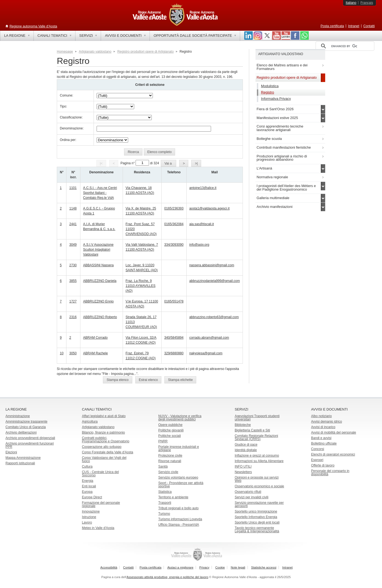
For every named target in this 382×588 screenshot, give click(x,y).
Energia (87, 481)
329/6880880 (174, 353)
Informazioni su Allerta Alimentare (259, 461)
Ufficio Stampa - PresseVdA (179, 525)
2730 (73, 265)
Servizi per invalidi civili (252, 497)
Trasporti (165, 503)
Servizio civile (168, 472)
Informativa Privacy (276, 99)
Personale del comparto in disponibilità (330, 473)
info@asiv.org (199, 245)
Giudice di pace (246, 445)
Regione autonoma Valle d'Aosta (33, 26)
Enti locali (89, 486)
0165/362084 (174, 224)
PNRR (163, 441)
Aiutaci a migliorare (180, 567)
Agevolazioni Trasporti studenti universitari (257, 418)
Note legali (238, 567)
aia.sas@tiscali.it (202, 224)
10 (62, 353)
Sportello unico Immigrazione (256, 511)
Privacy (204, 567)
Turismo (164, 514)
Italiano (351, 3)
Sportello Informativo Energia (256, 517)
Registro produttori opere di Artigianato (145, 52)
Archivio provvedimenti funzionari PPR (30, 445)
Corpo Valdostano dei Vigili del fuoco (104, 459)
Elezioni (11, 452)
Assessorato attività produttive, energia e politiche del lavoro (167, 577)
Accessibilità (109, 567)
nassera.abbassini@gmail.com (212, 265)
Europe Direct (92, 497)
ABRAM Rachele (95, 353)
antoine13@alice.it (203, 188)
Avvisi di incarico (323, 427)
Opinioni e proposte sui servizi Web (257, 479)
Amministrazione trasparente (26, 422)
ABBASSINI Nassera (98, 265)
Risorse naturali (170, 461)
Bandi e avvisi (321, 438)
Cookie (220, 567)
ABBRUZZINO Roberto (100, 317)
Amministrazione (18, 416)
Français (367, 3)
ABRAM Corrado (95, 338)
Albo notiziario (321, 416)
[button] (133, 152)
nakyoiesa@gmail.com (206, 353)
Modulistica (270, 86)
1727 (73, 301)
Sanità (163, 467)
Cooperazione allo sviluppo (102, 447)
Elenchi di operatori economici (333, 454)
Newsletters (243, 472)
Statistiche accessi (264, 567)
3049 (73, 245)
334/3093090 (174, 245)
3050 (73, 353)
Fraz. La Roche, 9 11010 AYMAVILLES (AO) (141, 286)
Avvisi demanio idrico (327, 422)
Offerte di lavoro (323, 465)
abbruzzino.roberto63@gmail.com (214, 317)
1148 (73, 208)
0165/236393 (174, 208)
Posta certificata (332, 26)
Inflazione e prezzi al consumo (257, 456)
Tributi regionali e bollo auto (179, 508)
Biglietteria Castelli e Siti (252, 430)
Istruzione (89, 517)
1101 (73, 188)
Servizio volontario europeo (178, 477)
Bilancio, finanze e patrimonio (103, 432)
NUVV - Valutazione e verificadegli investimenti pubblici (180, 418)
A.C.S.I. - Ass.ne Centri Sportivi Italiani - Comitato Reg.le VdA (100, 193)
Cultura (87, 467)
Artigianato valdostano (95, 52)
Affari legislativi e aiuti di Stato (104, 416)
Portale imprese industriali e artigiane (179, 448)
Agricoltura (90, 422)
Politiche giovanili (171, 430)
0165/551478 (174, 301)
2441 (73, 224)
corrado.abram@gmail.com (209, 338)
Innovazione (91, 511)
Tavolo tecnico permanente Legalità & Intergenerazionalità (257, 530)
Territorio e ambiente (173, 497)
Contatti (369, 26)
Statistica (165, 492)
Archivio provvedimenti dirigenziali (30, 438)
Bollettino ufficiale (324, 443)
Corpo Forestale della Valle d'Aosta (107, 452)
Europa (87, 492)
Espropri (317, 460)
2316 (73, 317)
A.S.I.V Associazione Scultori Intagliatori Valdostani (98, 250)
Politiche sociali (170, 436)
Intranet (354, 26)
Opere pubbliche (170, 425)
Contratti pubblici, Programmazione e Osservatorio (106, 440)
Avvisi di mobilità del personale (334, 432)
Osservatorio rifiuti (248, 492)
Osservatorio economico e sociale (259, 486)
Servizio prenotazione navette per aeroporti (259, 504)
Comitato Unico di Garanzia (26, 427)
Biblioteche (243, 425)
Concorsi (318, 449)
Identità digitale (246, 450)
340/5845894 (174, 338)
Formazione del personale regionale (101, 504)
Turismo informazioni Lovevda (180, 519)
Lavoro (87, 522)
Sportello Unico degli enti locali (257, 522)
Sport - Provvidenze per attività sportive (181, 485)
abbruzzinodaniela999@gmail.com (215, 281)
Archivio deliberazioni (21, 432)
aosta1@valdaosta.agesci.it (210, 208)
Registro (268, 92)
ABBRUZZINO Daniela (100, 281)
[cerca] (344, 46)
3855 (73, 281)
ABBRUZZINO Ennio (98, 301)
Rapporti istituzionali (20, 463)
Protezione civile (170, 456)
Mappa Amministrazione (23, 458)
